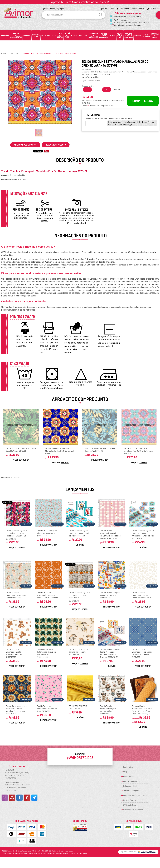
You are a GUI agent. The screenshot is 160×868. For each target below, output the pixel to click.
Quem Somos (129, 776)
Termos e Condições (131, 791)
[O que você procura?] (100, 15)
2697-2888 (10, 778)
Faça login (60, 9)
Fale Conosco (139, 9)
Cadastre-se (154, 9)
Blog (125, 772)
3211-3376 (10, 790)
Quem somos (124, 9)
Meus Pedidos (108, 9)
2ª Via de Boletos (130, 805)
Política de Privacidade (132, 786)
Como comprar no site (132, 781)
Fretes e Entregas (130, 800)
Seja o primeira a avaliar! (91, 81)
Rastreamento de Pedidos (133, 810)
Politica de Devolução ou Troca (135, 795)
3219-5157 (120, 20)
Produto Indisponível (21, 427)
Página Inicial (128, 767)
